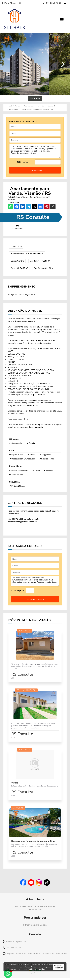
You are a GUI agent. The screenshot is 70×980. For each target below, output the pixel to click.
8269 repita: (17, 593)
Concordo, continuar (59, 967)
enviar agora (35, 172)
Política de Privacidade (37, 969)
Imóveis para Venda (35, 927)
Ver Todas (35, 98)
